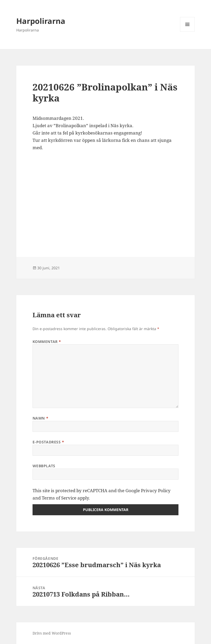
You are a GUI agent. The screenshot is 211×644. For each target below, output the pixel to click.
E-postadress (48, 442)
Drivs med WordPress (52, 633)
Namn (40, 418)
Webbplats (44, 466)
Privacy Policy (156, 490)
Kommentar (47, 342)
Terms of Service (59, 498)
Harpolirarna (41, 21)
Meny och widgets (188, 32)
